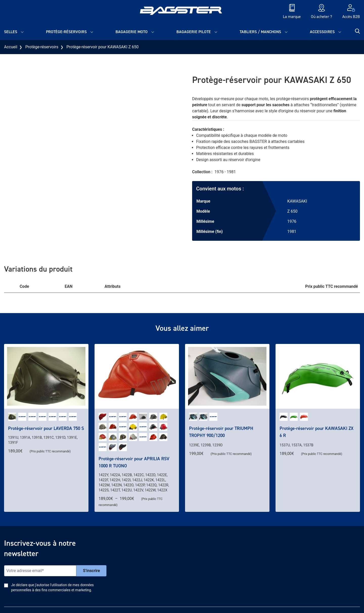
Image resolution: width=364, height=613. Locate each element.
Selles (11, 32)
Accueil (11, 47)
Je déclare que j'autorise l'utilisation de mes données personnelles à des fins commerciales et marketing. (52, 587)
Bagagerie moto (132, 32)
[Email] (40, 571)
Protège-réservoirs (66, 32)
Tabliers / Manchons (260, 32)
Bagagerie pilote (194, 32)
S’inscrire (91, 571)
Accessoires (322, 32)
